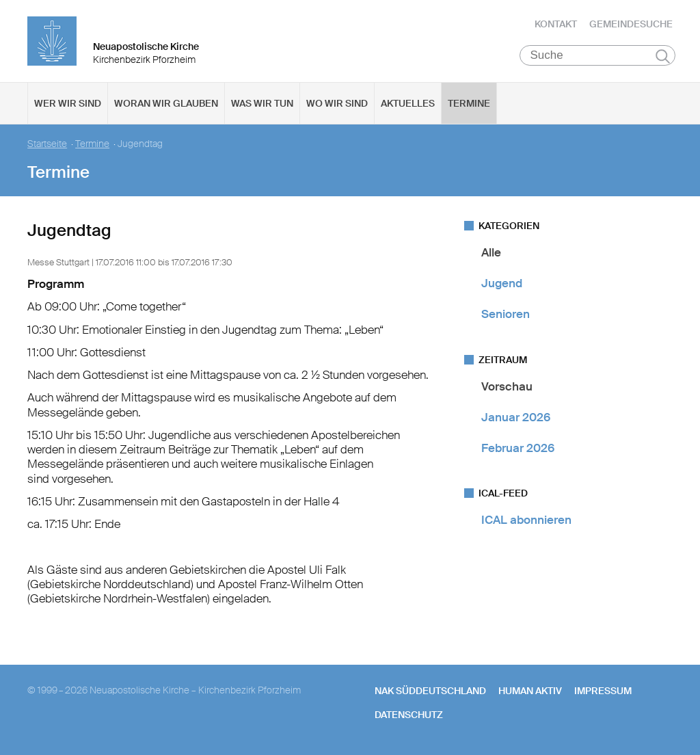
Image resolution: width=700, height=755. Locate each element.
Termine (469, 103)
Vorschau (507, 386)
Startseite (47, 144)
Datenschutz (409, 715)
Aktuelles (408, 103)
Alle (491, 252)
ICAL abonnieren (526, 520)
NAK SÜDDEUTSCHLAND (430, 691)
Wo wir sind (337, 103)
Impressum (603, 691)
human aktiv (530, 691)
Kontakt (556, 24)
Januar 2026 (516, 417)
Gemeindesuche (631, 24)
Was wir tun (262, 103)
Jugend (502, 283)
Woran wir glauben (166, 103)
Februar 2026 (518, 448)
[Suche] (598, 55)
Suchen (663, 56)
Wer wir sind (68, 103)
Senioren (506, 315)
